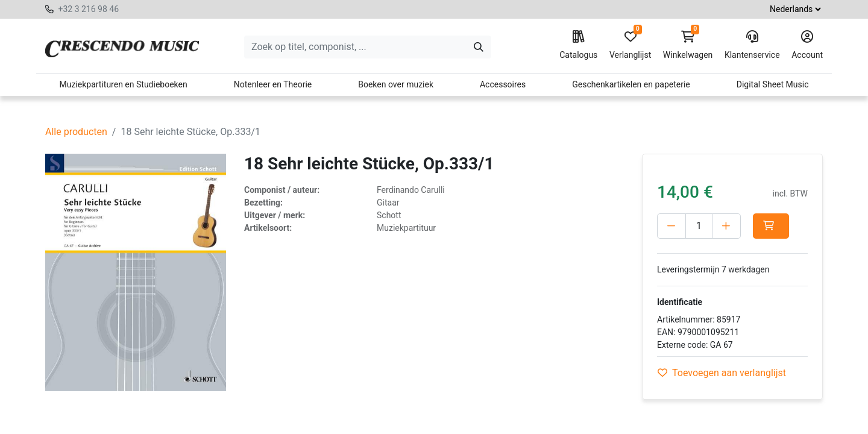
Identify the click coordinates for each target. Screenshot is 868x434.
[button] (771, 226)
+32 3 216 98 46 (88, 9)
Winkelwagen (688, 45)
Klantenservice (752, 45)
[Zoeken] (479, 47)
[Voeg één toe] (726, 226)
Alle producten (76, 132)
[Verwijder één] (671, 226)
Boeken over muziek (396, 84)
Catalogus (578, 45)
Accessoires (503, 84)
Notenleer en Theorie (273, 84)
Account (807, 45)
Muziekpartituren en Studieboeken (123, 84)
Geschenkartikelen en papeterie (631, 84)
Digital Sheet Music (773, 84)
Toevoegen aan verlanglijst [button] (722, 373)
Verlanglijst (630, 45)
